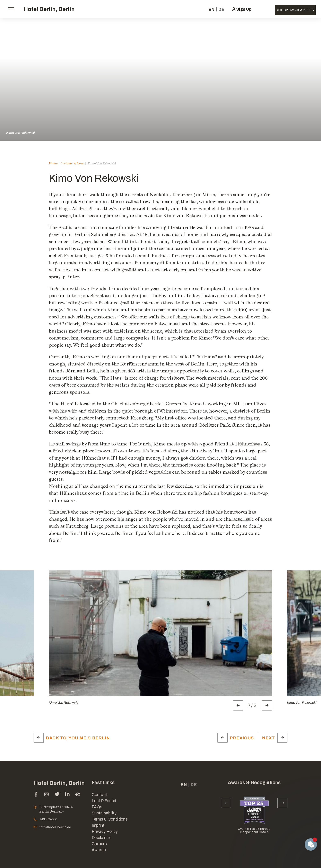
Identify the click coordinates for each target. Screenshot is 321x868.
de (221, 9)
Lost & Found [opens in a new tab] (104, 801)
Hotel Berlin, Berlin (49, 9)
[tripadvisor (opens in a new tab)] (78, 795)
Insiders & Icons (73, 163)
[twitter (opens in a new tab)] (57, 795)
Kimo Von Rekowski (20, 133)
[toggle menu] (11, 9)
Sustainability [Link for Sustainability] (104, 813)
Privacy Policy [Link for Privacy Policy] (105, 831)
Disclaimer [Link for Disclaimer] (101, 838)
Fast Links (103, 783)
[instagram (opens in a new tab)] (46, 795)
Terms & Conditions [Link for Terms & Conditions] (110, 819)
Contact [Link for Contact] (99, 795)
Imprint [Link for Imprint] (98, 825)
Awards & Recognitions (254, 783)
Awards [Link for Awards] (99, 850)
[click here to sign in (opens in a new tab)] (241, 9)
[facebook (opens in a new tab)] (36, 795)
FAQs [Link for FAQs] (97, 807)
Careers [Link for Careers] (99, 844)
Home (53, 163)
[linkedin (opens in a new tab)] (67, 795)
